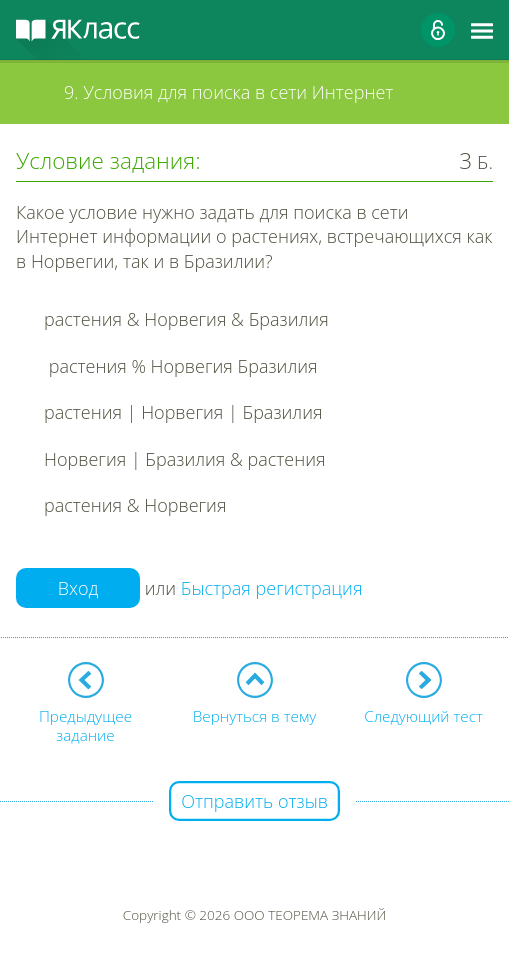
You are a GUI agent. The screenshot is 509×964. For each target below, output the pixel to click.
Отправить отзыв (254, 801)
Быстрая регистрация (272, 588)
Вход (78, 588)
